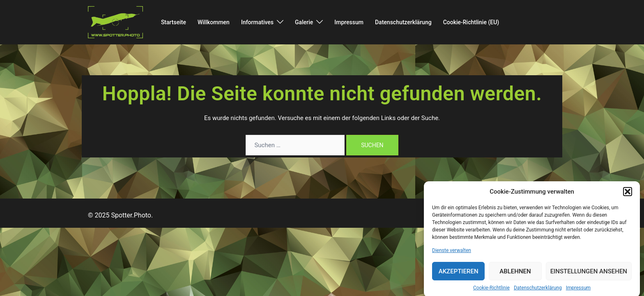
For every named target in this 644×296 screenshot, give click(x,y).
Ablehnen (515, 276)
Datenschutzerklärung (538, 292)
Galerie (304, 22)
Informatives (257, 22)
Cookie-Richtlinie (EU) (471, 22)
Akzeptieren (459, 276)
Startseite (174, 22)
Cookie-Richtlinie (491, 292)
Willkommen (214, 22)
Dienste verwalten (452, 255)
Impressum (578, 292)
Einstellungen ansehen (589, 276)
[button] (628, 196)
